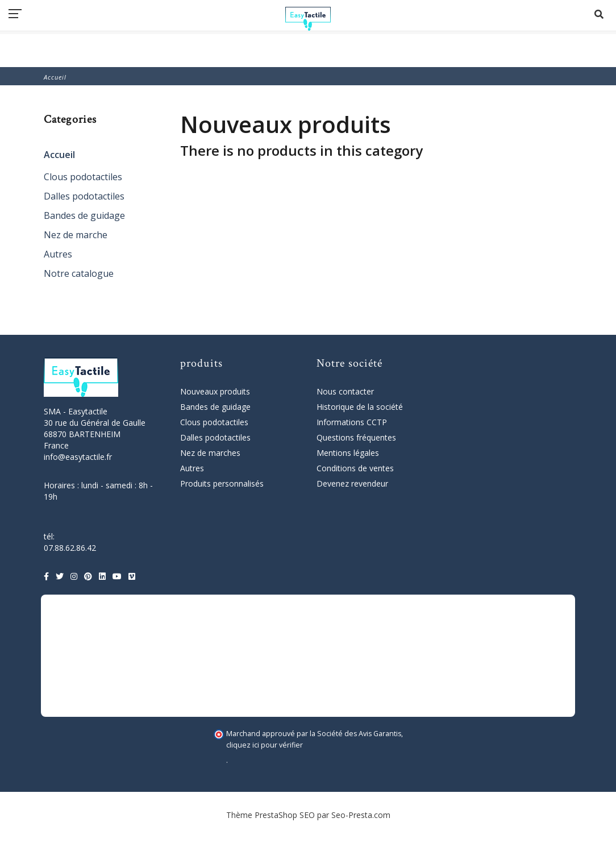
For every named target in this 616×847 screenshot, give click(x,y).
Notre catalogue (79, 273)
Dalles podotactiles (84, 196)
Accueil (59, 155)
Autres (58, 254)
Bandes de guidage (84, 215)
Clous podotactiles (83, 177)
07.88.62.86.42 (70, 548)
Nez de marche (76, 235)
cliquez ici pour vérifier (265, 745)
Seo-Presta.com (361, 815)
